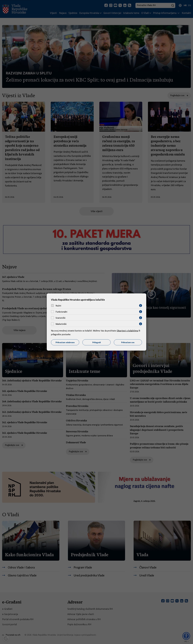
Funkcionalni (61, 312)
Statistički (60, 318)
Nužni (58, 306)
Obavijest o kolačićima (127, 331)
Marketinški (61, 324)
